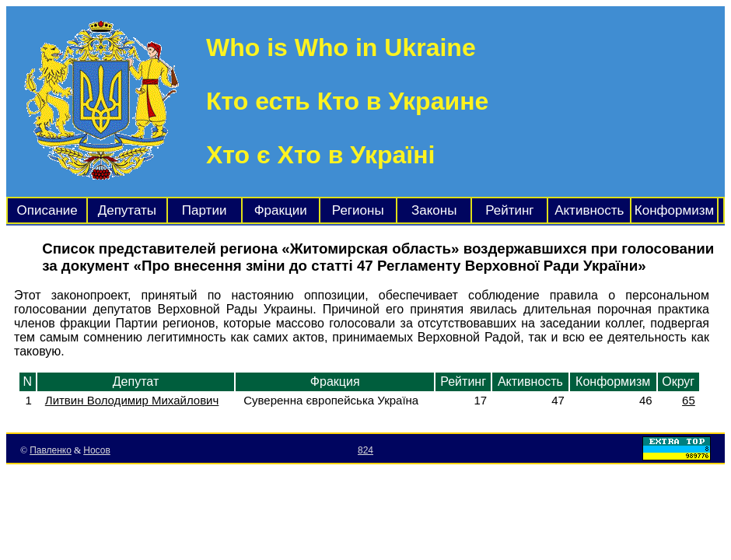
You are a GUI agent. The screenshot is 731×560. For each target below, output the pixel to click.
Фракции (281, 210)
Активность (589, 210)
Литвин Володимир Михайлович (132, 400)
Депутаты (127, 210)
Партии (205, 210)
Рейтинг (509, 210)
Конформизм (674, 210)
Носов (97, 450)
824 (365, 450)
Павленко (51, 450)
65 (689, 400)
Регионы (358, 210)
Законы (434, 210)
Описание (47, 210)
